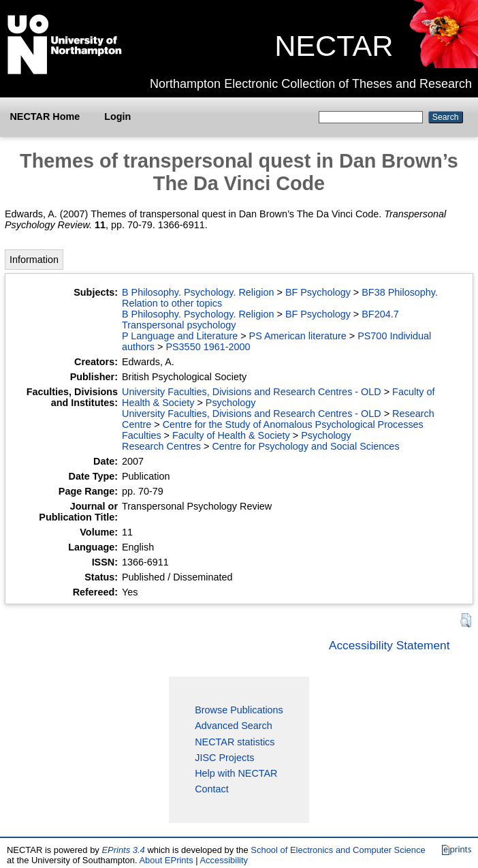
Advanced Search (234, 726)
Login (117, 117)
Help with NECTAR (236, 773)
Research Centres (161, 446)
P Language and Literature (180, 336)
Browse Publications (239, 710)
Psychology (231, 403)
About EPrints (166, 860)
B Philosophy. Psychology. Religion (198, 292)
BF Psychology (318, 292)
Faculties (142, 435)
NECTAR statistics (235, 742)
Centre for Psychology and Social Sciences (305, 446)
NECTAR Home (45, 117)
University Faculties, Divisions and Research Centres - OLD (252, 392)
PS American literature (298, 336)
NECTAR (334, 46)
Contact (212, 789)
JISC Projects (224, 758)
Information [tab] (34, 260)
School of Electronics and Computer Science (338, 850)
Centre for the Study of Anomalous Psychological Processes (293, 424)
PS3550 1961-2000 (208, 347)
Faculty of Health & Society (231, 435)
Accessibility (224, 860)
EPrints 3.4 (123, 850)
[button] (466, 620)
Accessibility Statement (389, 645)
